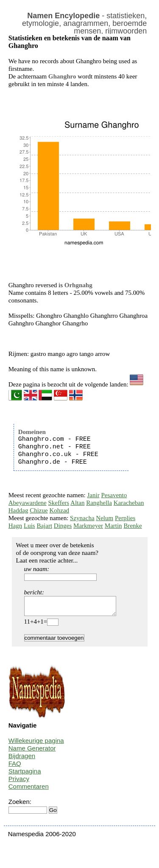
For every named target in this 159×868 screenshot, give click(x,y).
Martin (113, 526)
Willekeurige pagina (36, 744)
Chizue (39, 510)
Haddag (18, 510)
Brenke (132, 526)
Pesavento (114, 495)
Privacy (19, 783)
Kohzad (59, 510)
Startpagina (25, 775)
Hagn (15, 526)
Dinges (63, 526)
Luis (29, 526)
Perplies (125, 518)
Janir (93, 495)
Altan (77, 503)
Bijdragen (22, 760)
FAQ (15, 767)
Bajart (44, 526)
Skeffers (59, 503)
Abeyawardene (28, 503)
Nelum (105, 518)
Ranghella (99, 503)
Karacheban (129, 503)
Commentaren (29, 790)
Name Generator (32, 752)
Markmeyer (88, 526)
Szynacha (82, 518)
